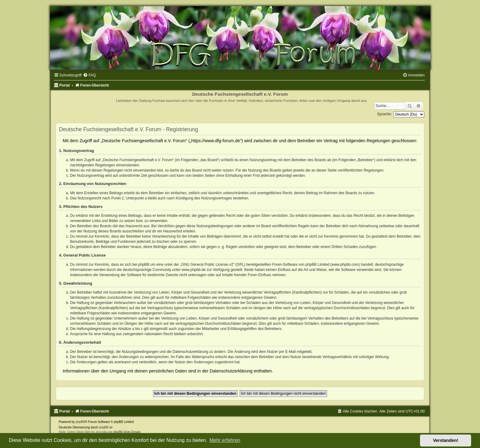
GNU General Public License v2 (207, 265)
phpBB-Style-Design (127, 432)
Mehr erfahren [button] (225, 440)
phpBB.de (106, 427)
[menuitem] (89, 75)
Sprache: (384, 114)
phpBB (80, 422)
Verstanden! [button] (446, 440)
